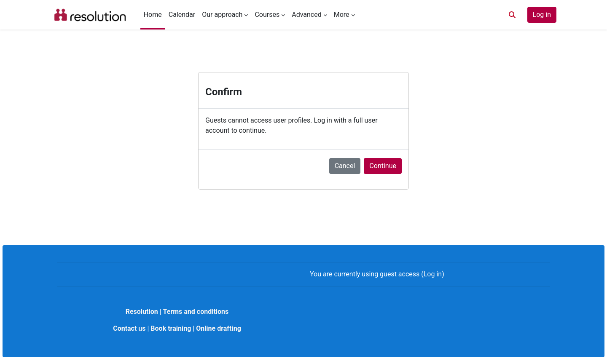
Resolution (142, 312)
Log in (542, 15)
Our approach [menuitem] (222, 15)
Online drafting (219, 328)
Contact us (129, 328)
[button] (512, 15)
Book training (171, 328)
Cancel (345, 166)
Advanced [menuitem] (307, 15)
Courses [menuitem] (267, 15)
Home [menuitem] (153, 15)
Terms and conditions (196, 312)
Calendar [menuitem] (182, 15)
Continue (383, 166)
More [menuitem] (342, 15)
